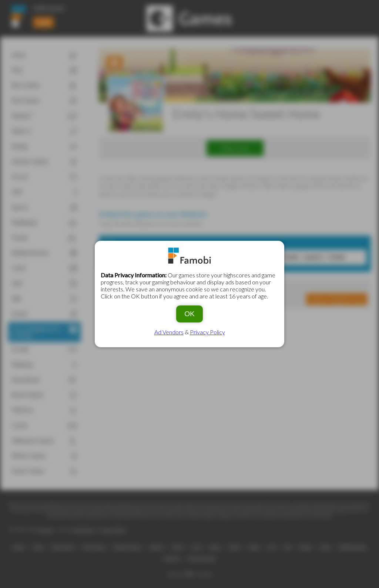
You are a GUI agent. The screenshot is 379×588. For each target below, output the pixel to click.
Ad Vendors (169, 332)
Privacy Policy (207, 332)
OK (189, 314)
